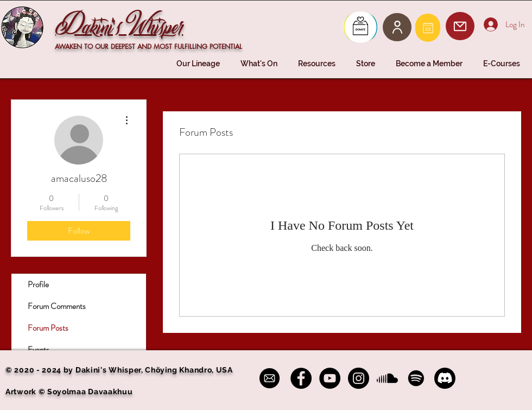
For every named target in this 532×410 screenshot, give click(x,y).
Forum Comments (57, 306)
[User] (397, 27)
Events (39, 350)
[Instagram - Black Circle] (359, 378)
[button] (200, 64)
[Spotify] (416, 378)
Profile (38, 285)
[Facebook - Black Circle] (301, 378)
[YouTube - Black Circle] (330, 378)
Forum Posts (48, 328)
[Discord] (445, 378)
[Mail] (428, 28)
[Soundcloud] (387, 378)
